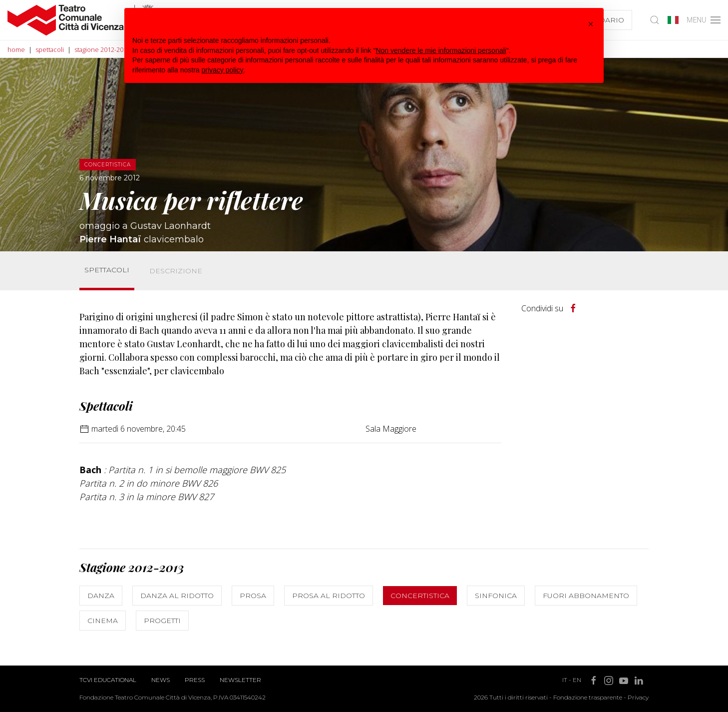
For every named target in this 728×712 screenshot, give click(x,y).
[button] (591, 24)
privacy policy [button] (223, 70)
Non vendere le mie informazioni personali (441, 50)
